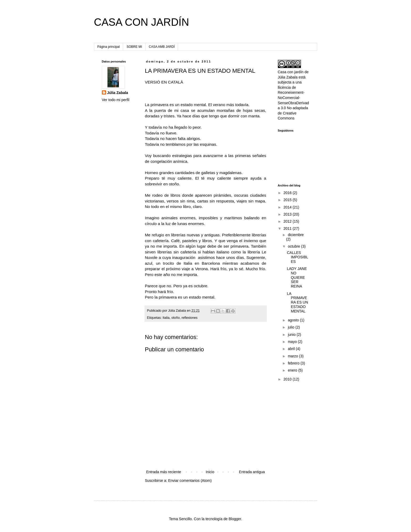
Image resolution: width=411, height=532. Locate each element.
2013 (288, 214)
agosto (294, 320)
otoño (176, 318)
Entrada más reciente (164, 472)
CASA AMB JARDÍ (162, 47)
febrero (294, 363)
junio (292, 335)
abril (292, 349)
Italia (166, 318)
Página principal (109, 47)
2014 (288, 207)
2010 (288, 379)
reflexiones (189, 318)
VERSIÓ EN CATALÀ (164, 82)
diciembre (296, 235)
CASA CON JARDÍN (142, 22)
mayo (293, 342)
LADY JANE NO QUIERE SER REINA (297, 277)
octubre (295, 246)
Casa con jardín (291, 72)
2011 (288, 228)
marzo (293, 356)
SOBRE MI (134, 47)
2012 (288, 221)
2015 (288, 200)
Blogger (235, 519)
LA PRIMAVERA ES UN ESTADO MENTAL (297, 302)
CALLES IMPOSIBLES (297, 257)
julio (292, 327)
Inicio (210, 472)
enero (293, 370)
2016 (288, 193)
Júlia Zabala (118, 93)
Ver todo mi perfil (116, 100)
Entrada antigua (252, 472)
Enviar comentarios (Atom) (190, 481)
